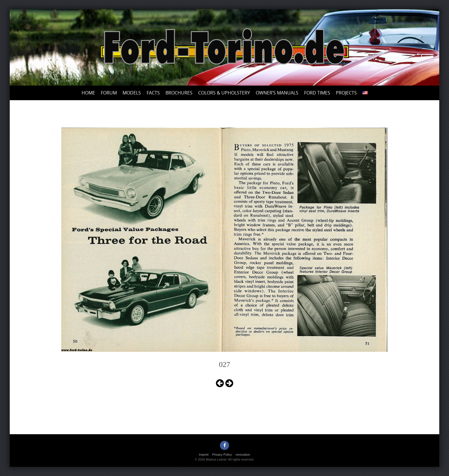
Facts (153, 93)
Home (88, 93)
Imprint (204, 455)
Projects (346, 93)
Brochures (179, 93)
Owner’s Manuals (277, 93)
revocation (243, 455)
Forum (109, 93)
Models (132, 93)
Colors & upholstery (224, 93)
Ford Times (317, 93)
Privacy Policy (222, 455)
